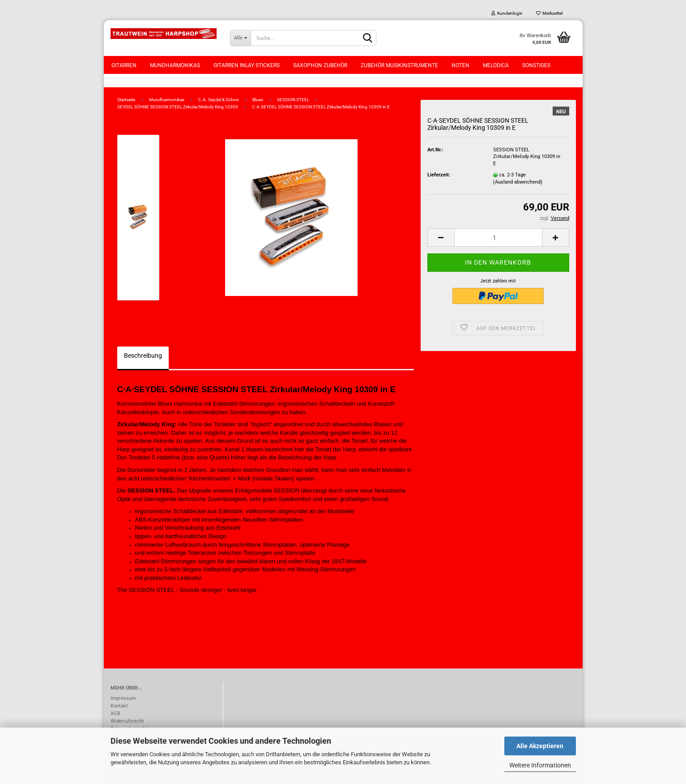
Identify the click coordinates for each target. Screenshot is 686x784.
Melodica (496, 65)
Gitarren (124, 65)
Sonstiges (536, 65)
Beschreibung (143, 356)
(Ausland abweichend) (518, 182)
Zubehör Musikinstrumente (399, 65)
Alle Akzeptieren (540, 746)
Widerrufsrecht (127, 721)
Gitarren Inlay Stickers (247, 65)
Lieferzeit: (439, 175)
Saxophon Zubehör (320, 65)
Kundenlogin (507, 13)
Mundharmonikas (175, 65)
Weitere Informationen (540, 765)
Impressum (123, 698)
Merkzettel (549, 13)
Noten (460, 65)
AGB (115, 713)
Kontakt (119, 706)
